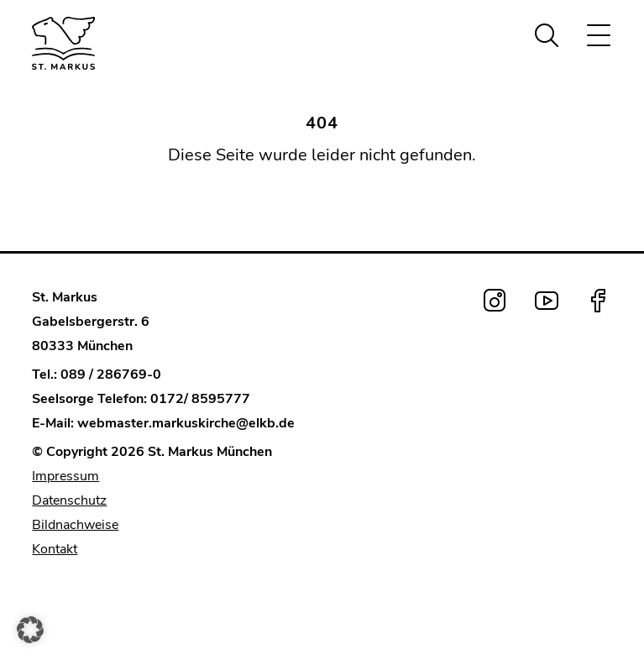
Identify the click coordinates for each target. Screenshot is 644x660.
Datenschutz (69, 500)
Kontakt (55, 549)
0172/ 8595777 (200, 399)
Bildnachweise (75, 525)
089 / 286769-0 (111, 375)
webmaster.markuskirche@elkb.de (186, 423)
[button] (30, 630)
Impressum (65, 476)
